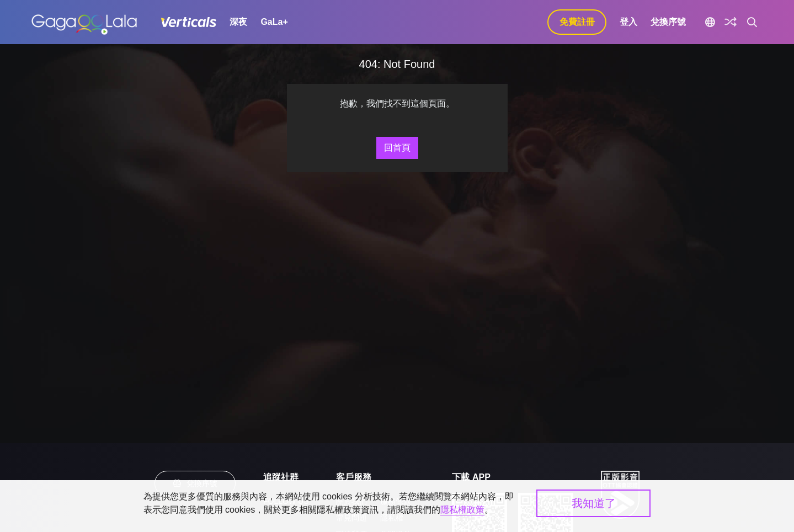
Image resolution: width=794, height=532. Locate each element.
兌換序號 (668, 22)
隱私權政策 (462, 510)
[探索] (731, 22)
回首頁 (397, 148)
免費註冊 (577, 22)
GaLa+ (274, 22)
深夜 (238, 22)
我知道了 (594, 503)
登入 (628, 22)
